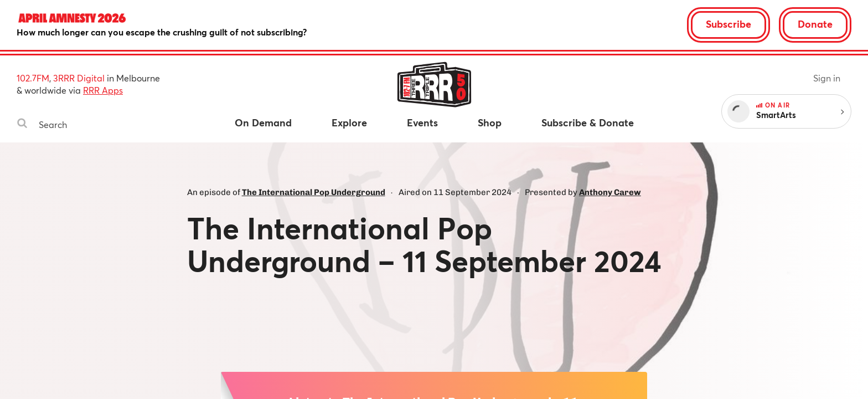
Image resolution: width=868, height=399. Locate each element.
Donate (815, 24)
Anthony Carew (610, 192)
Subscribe (728, 24)
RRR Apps (103, 90)
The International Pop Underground (314, 192)
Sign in (827, 78)
